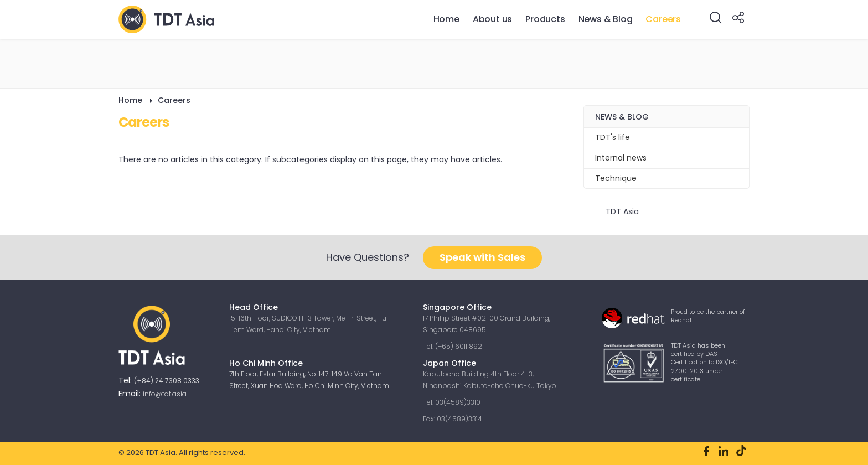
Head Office (254, 307)
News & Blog (606, 19)
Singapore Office (457, 307)
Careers (663, 19)
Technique (616, 178)
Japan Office (451, 363)
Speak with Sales (482, 257)
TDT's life (613, 137)
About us (492, 19)
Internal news (621, 158)
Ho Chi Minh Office (266, 363)
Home (446, 19)
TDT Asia (622, 211)
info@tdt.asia (165, 394)
